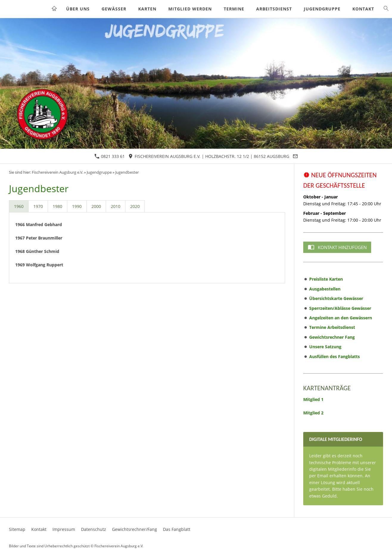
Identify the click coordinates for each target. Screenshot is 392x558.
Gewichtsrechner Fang (332, 337)
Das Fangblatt (177, 529)
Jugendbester (127, 172)
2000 (96, 206)
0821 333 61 (110, 156)
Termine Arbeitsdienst (332, 327)
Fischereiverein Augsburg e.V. (57, 172)
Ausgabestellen (325, 289)
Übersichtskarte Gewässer (336, 298)
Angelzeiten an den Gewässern (341, 318)
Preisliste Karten (326, 279)
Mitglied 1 (313, 399)
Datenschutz (94, 529)
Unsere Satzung (325, 347)
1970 (38, 206)
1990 (77, 206)
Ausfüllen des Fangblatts (335, 356)
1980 (57, 206)
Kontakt (39, 529)
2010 (116, 206)
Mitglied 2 (313, 413)
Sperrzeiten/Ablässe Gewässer (340, 308)
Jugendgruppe (99, 172)
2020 (135, 206)
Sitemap (17, 529)
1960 (19, 206)
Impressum (64, 529)
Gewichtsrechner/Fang (134, 529)
